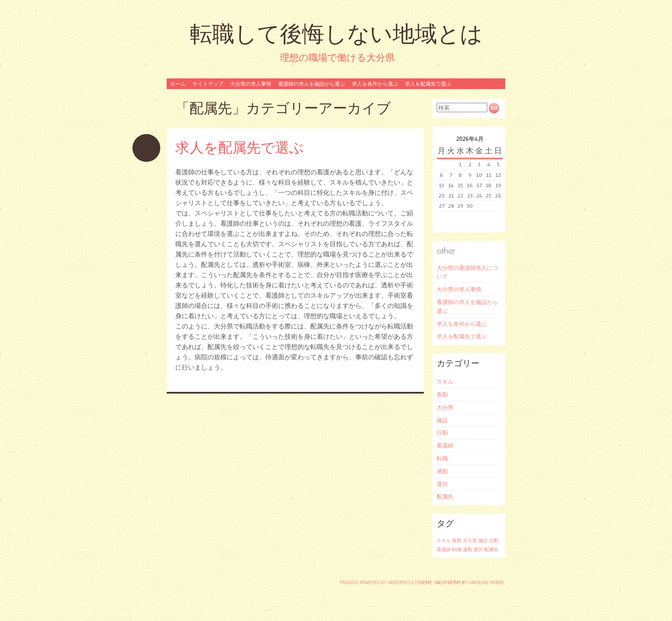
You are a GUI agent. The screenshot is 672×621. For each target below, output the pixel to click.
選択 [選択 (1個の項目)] (478, 550)
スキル (445, 382)
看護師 (445, 445)
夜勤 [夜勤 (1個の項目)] (457, 541)
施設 (442, 420)
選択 (442, 484)
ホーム (178, 84)
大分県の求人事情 (251, 84)
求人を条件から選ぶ (375, 84)
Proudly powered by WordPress (377, 582)
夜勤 (442, 394)
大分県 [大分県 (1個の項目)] (470, 541)
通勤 (442, 471)
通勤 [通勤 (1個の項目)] (468, 550)
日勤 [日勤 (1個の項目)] (494, 541)
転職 (442, 458)
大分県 (445, 407)
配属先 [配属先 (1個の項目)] (491, 550)
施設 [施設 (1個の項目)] (483, 541)
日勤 (442, 433)
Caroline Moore (486, 582)
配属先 (445, 496)
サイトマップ (208, 84)
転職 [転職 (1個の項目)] (457, 550)
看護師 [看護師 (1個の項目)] (444, 550)
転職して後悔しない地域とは (336, 34)
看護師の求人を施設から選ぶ (312, 84)
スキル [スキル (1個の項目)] (444, 541)
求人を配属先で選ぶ (428, 84)
